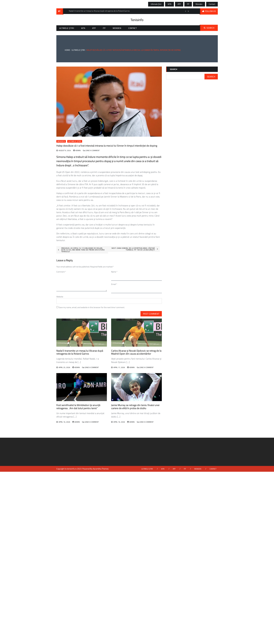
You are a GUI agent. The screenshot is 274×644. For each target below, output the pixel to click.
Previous (185, 11)
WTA (169, 4)
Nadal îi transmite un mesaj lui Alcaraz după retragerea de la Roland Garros (80, 352)
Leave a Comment (92, 150)
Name (114, 272)
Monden (199, 4)
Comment (61, 272)
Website (60, 297)
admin (78, 150)
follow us (210, 11)
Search (209, 28)
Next (188, 11)
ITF (188, 4)
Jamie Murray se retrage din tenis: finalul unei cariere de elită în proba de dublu (135, 407)
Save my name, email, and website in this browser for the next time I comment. (92, 307)
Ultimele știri (156, 4)
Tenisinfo (137, 20)
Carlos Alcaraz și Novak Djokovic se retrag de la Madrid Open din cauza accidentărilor (136, 352)
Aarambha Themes (101, 469)
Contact (212, 4)
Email (114, 284)
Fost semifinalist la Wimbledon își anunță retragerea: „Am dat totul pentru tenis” (78, 407)
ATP (179, 4)
